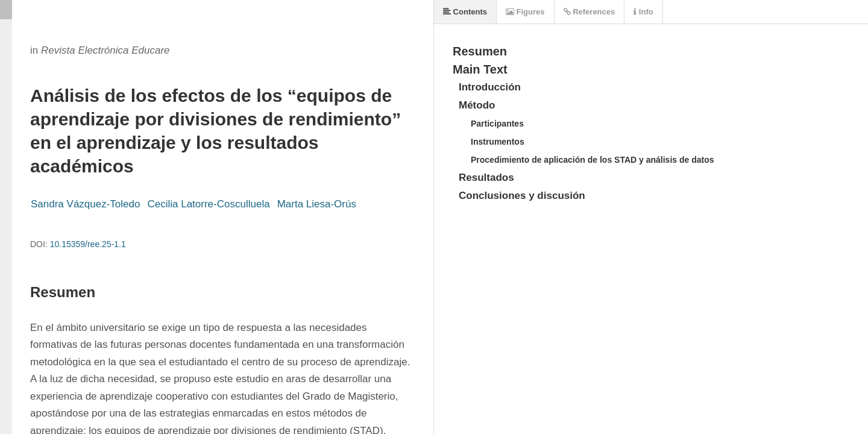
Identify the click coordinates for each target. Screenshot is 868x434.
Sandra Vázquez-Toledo (85, 204)
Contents (465, 12)
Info (643, 12)
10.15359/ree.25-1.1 (88, 244)
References (590, 12)
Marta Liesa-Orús (317, 204)
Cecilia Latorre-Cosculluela (208, 204)
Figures (525, 12)
